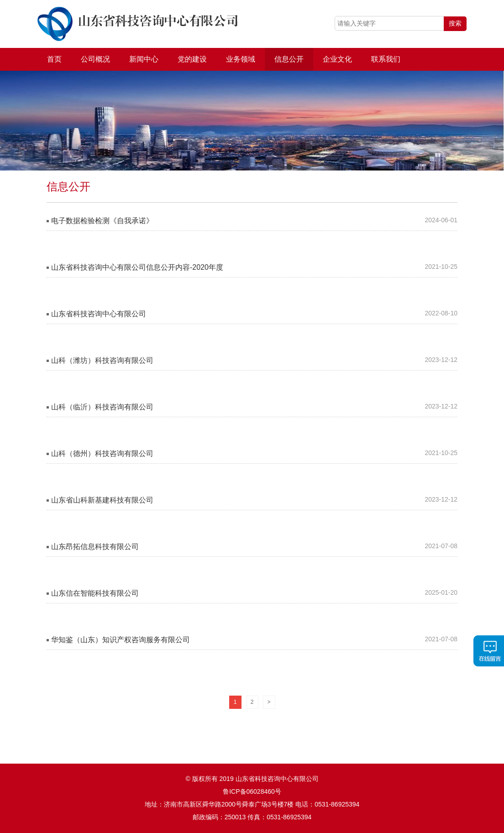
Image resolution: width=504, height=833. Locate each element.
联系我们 (386, 59)
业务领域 (241, 59)
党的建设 (192, 59)
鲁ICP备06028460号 (252, 791)
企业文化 (337, 59)
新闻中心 (144, 59)
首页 (54, 59)
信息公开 (289, 59)
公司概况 (95, 59)
